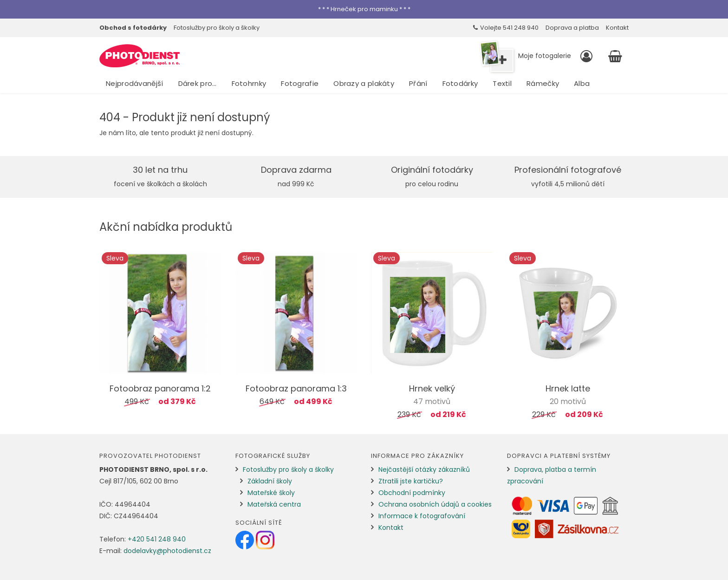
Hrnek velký (432, 388)
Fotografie (300, 83)
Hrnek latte (568, 388)
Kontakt (617, 28)
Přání (418, 83)
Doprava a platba (572, 28)
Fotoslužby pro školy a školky (217, 28)
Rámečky (543, 83)
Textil (502, 83)
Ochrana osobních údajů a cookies (435, 504)
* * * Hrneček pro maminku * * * (364, 9)
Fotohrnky (249, 83)
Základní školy (270, 481)
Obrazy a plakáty (364, 83)
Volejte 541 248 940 (506, 28)
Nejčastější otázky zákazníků (424, 469)
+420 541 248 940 (157, 539)
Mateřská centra (274, 504)
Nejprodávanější (135, 83)
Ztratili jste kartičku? (411, 481)
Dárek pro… (198, 83)
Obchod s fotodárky (133, 28)
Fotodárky (460, 83)
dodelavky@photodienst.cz (167, 551)
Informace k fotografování (422, 516)
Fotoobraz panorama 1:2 (160, 388)
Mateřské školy (271, 493)
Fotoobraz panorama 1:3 (296, 388)
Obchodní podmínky (412, 493)
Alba (582, 83)
